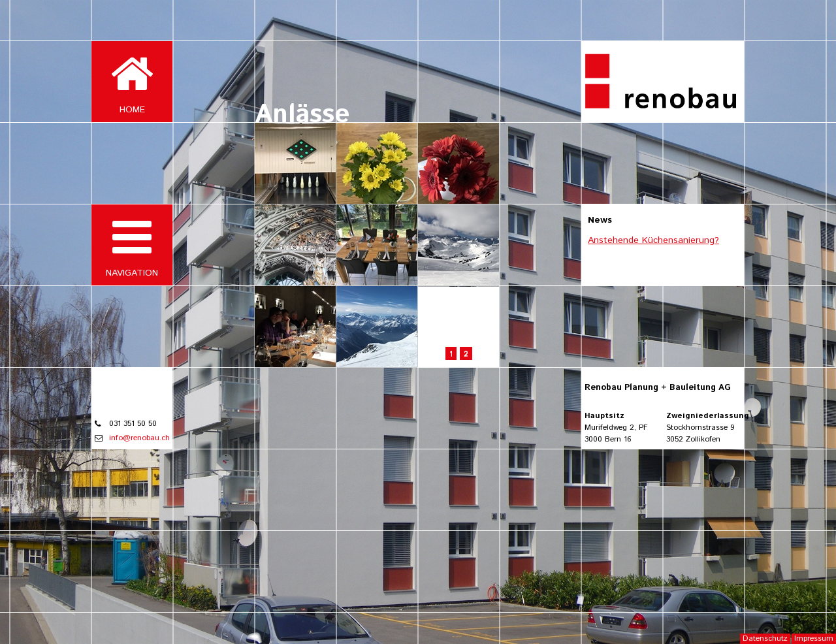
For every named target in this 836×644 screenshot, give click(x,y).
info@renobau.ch (139, 438)
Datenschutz (765, 638)
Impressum (814, 638)
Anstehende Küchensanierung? (653, 240)
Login (821, 11)
